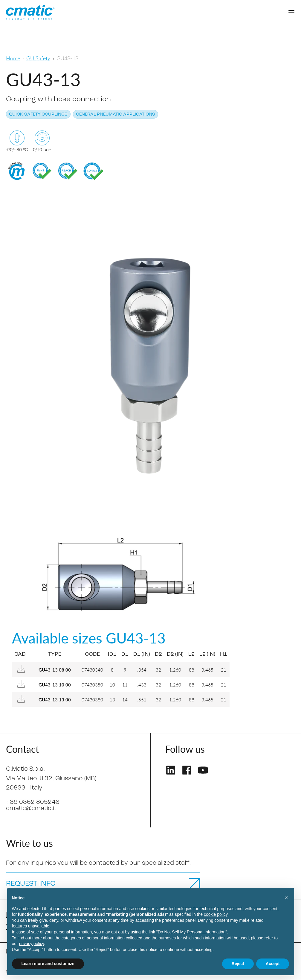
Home (13, 58)
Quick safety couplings (38, 115)
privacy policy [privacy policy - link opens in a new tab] (32, 944)
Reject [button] (238, 964)
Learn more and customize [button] (48, 964)
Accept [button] (273, 964)
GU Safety (38, 58)
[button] (286, 898)
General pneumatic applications (116, 115)
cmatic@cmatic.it (31, 808)
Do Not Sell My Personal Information (192, 932)
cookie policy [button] (216, 914)
